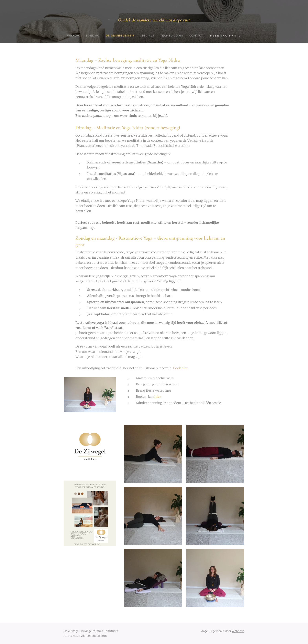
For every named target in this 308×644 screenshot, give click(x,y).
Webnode (238, 631)
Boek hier (181, 368)
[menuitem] (78, 36)
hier (157, 397)
